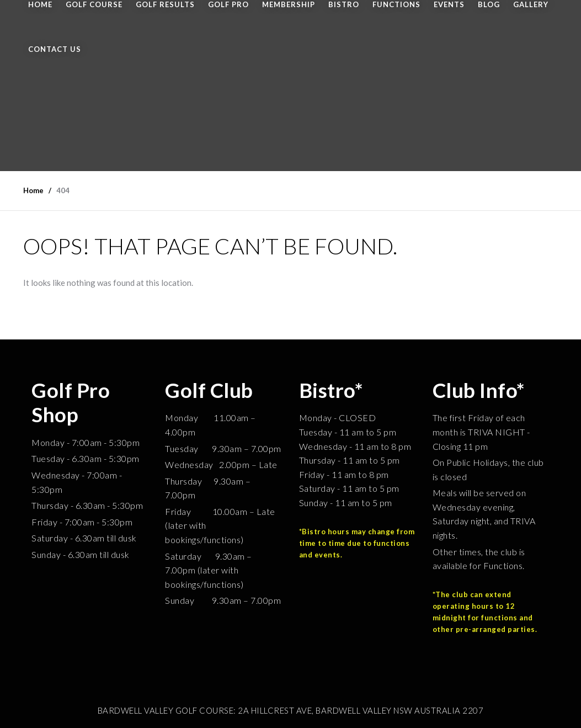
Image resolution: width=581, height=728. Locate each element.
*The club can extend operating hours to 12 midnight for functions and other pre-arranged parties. (485, 612)
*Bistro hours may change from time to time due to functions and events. (357, 543)
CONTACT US (55, 49)
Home (33, 190)
